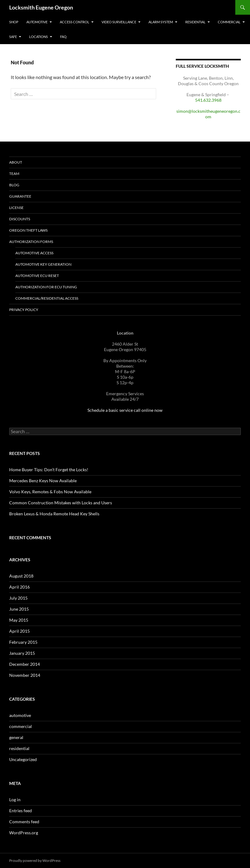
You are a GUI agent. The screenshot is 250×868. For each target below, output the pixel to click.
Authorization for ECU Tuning (46, 287)
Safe (13, 37)
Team (14, 174)
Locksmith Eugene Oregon (41, 7)
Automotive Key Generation (43, 264)
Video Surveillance (119, 22)
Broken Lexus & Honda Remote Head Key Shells (54, 514)
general (16, 737)
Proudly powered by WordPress (35, 860)
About (16, 162)
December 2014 (25, 664)
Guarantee (20, 196)
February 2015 (23, 642)
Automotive (37, 22)
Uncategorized (23, 759)
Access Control (75, 22)
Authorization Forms (31, 242)
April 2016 (19, 587)
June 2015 (19, 609)
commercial (21, 726)
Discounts (20, 219)
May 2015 (19, 620)
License (16, 208)
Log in (15, 800)
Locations (38, 37)
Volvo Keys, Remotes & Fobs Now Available (50, 492)
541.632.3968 (208, 100)
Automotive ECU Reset (37, 276)
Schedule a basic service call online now (125, 410)
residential (19, 748)
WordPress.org (24, 833)
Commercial (229, 22)
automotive (20, 715)
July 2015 (18, 598)
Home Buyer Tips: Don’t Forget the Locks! (49, 470)
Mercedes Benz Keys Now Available (43, 481)
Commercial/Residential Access (47, 298)
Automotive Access (34, 253)
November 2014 (25, 675)
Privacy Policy (24, 310)
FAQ (63, 37)
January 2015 (22, 653)
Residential (195, 22)
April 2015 (19, 631)
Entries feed (21, 811)
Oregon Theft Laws (28, 230)
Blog (14, 185)
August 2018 (21, 576)
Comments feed (24, 822)
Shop (14, 22)
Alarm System (161, 22)
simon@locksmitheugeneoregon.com (208, 114)
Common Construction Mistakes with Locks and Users (61, 503)
